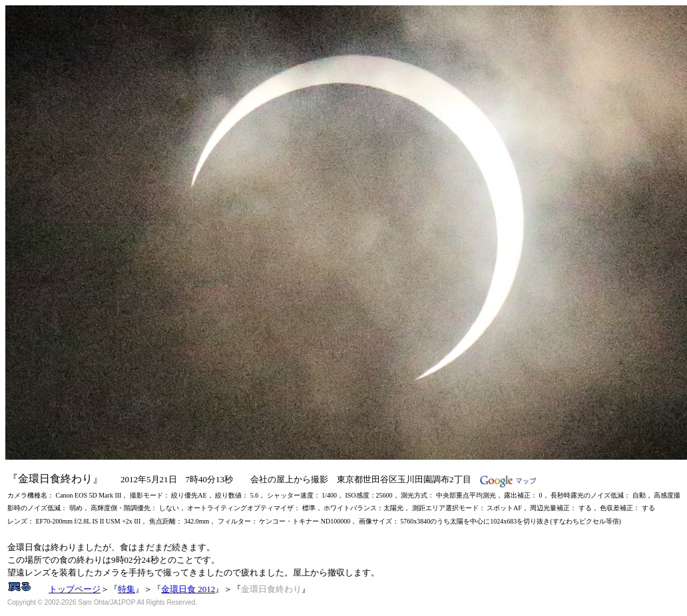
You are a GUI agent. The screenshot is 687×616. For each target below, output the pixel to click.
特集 (126, 589)
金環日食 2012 (188, 589)
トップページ (75, 589)
